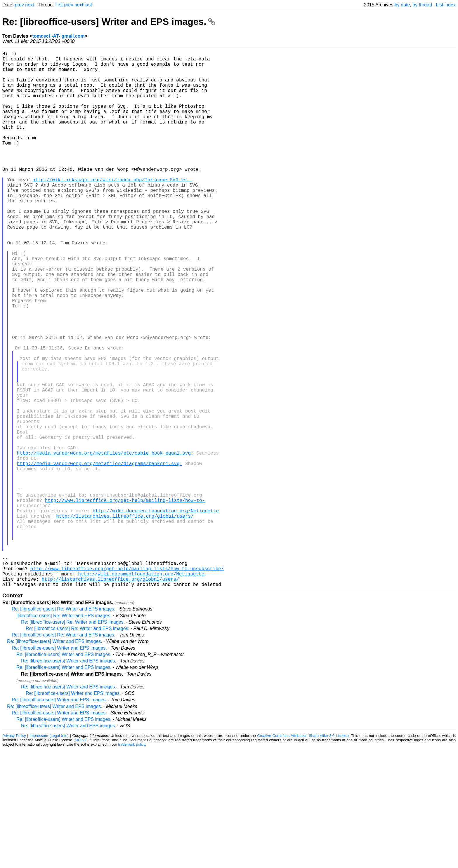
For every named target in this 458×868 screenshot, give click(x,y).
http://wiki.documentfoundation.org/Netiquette (156, 613)
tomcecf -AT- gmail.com (58, 36)
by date (402, 5)
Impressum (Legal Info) (49, 855)
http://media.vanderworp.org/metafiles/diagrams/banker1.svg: (100, 556)
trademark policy (132, 863)
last (88, 5)
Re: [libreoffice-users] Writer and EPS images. (109, 22)
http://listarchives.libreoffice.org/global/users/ (125, 620)
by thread (422, 5)
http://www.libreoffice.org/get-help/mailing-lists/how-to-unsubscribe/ (127, 684)
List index (446, 5)
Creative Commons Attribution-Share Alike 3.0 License (303, 855)
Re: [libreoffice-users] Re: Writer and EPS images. (64, 728)
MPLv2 (81, 859)
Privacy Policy (14, 855)
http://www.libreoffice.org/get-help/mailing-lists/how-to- (125, 601)
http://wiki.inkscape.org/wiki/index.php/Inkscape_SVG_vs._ (112, 209)
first (59, 5)
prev (19, 5)
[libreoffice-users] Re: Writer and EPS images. (64, 735)
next (30, 5)
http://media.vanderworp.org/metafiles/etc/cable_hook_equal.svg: (105, 543)
